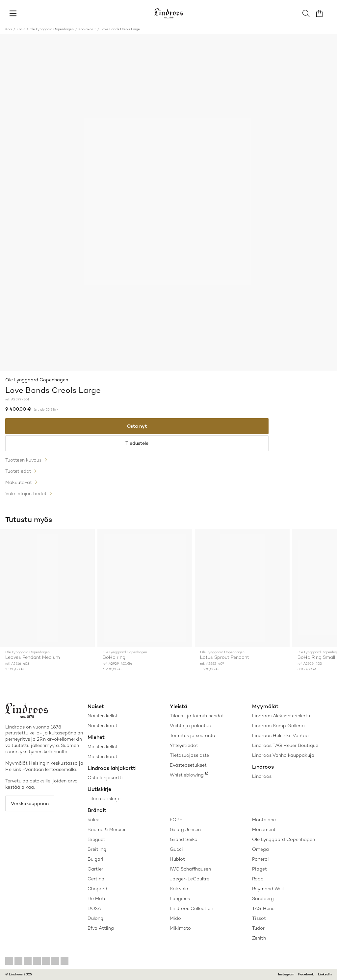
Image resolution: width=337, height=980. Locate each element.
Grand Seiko (184, 839)
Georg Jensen (185, 829)
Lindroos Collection (192, 908)
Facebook (306, 974)
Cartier (95, 869)
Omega (260, 849)
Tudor (258, 928)
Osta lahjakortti (105, 777)
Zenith (259, 938)
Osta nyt (137, 426)
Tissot (259, 918)
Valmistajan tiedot (26, 493)
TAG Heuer (264, 908)
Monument (264, 829)
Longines (180, 898)
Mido (175, 918)
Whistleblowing (187, 775)
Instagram (286, 974)
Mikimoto (180, 928)
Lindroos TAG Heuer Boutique (285, 745)
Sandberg (263, 898)
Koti (9, 29)
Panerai (260, 859)
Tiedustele (137, 443)
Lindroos (262, 776)
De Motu (97, 898)
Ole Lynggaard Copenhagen (52, 29)
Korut (21, 29)
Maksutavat (19, 482)
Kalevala (179, 889)
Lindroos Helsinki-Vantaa (280, 735)
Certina (96, 879)
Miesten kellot (103, 747)
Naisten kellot (103, 716)
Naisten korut (103, 726)
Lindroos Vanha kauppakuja (283, 755)
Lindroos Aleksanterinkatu (281, 716)
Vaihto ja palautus (190, 726)
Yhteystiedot (184, 745)
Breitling (97, 849)
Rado (258, 879)
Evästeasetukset (188, 765)
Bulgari (95, 859)
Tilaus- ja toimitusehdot (197, 716)
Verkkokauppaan (30, 803)
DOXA (94, 908)
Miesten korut (103, 756)
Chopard (97, 889)
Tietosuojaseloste (189, 755)
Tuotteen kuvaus (24, 460)
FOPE (176, 820)
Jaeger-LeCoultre (190, 879)
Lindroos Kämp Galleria (278, 726)
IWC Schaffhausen (190, 869)
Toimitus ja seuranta (193, 735)
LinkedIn (325, 974)
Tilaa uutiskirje (104, 799)
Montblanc (264, 820)
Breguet (96, 839)
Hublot (177, 859)
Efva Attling (101, 928)
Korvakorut (87, 29)
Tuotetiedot (18, 471)
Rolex (93, 820)
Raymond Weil (268, 889)
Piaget (259, 869)
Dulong (95, 918)
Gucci (176, 849)
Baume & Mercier (107, 829)
